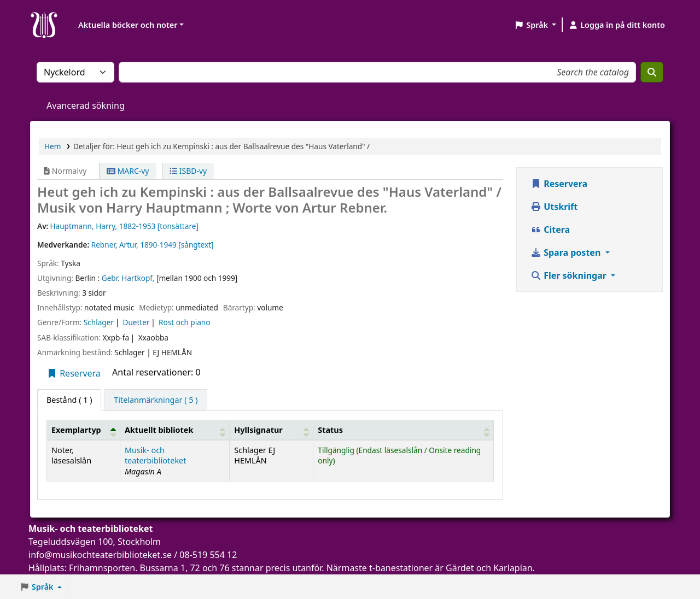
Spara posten (567, 252)
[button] (535, 25)
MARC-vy (128, 171)
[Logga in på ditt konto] (617, 25)
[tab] (156, 400)
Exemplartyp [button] (76, 430)
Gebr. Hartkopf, (128, 278)
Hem (52, 146)
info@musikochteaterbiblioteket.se (100, 555)
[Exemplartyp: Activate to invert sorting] (84, 430)
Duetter (136, 322)
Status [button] (330, 430)
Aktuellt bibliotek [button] (159, 430)
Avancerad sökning (86, 105)
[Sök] (652, 72)
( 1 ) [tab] (69, 400)
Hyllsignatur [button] (258, 430)
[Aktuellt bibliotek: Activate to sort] (174, 430)
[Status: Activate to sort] (404, 430)
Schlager (99, 322)
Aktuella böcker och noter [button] (128, 25)
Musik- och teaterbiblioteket (156, 455)
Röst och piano (184, 322)
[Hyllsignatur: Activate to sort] (272, 430)
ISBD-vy (188, 171)
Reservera (74, 373)
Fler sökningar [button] (570, 275)
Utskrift (554, 207)
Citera (550, 230)
